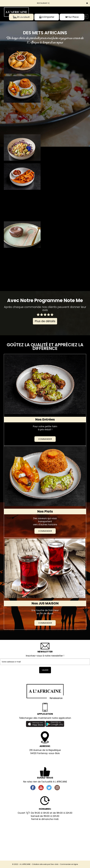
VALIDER (45, 670)
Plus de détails (45, 321)
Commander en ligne (69, 864)
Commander (45, 439)
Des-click (54, 864)
